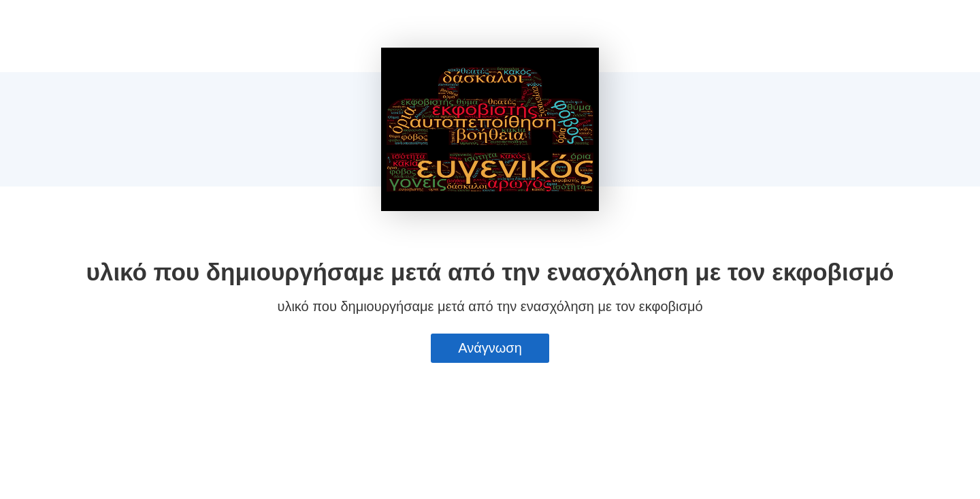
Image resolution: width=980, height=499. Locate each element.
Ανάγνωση (490, 348)
